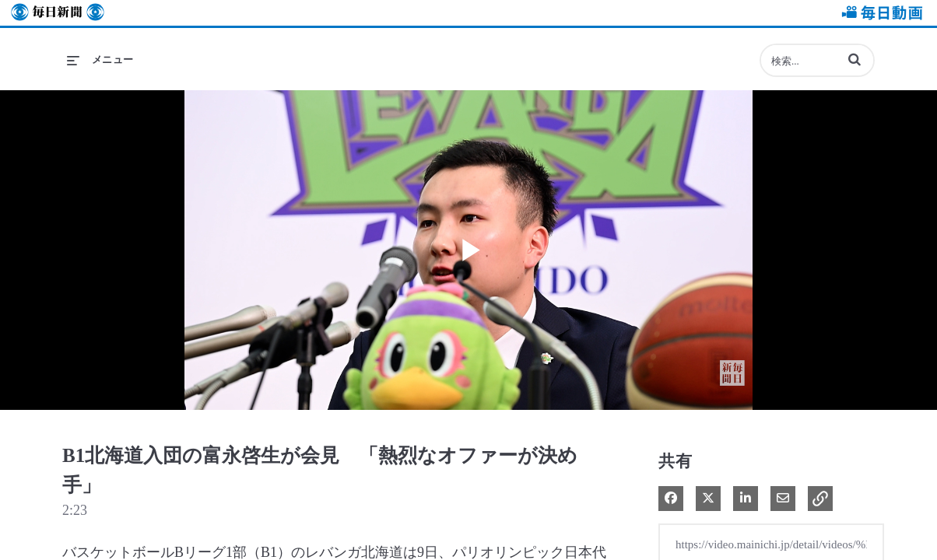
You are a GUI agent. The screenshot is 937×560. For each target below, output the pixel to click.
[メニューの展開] (100, 60)
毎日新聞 (58, 13)
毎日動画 (879, 13)
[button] (855, 59)
